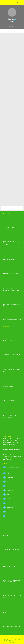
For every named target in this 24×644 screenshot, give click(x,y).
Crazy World (9, 473)
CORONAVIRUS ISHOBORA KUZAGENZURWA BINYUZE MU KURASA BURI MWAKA (12, 449)
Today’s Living (9, 516)
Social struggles (10, 507)
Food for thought (10, 490)
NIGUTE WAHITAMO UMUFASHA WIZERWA (12, 442)
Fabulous (8, 486)
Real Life (8, 499)
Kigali (8, 495)
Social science (9, 503)
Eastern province (10, 477)
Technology (9, 512)
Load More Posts (12, 208)
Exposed (8, 482)
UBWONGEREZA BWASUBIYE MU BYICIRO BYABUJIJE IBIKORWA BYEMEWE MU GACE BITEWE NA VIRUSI (12, 458)
